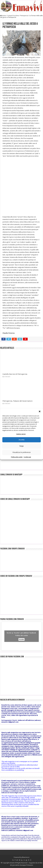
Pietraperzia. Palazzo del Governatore (17, 401)
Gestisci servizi (21, 434)
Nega (22, 446)
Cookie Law (27, 457)
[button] (40, 411)
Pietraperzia (24, 16)
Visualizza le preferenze (21, 452)
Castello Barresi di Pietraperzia (15, 374)
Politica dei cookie (17, 457)
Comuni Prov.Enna (13, 16)
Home (3, 16)
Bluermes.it (26, 857)
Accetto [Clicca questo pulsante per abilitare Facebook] (21, 639)
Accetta (21, 440)
